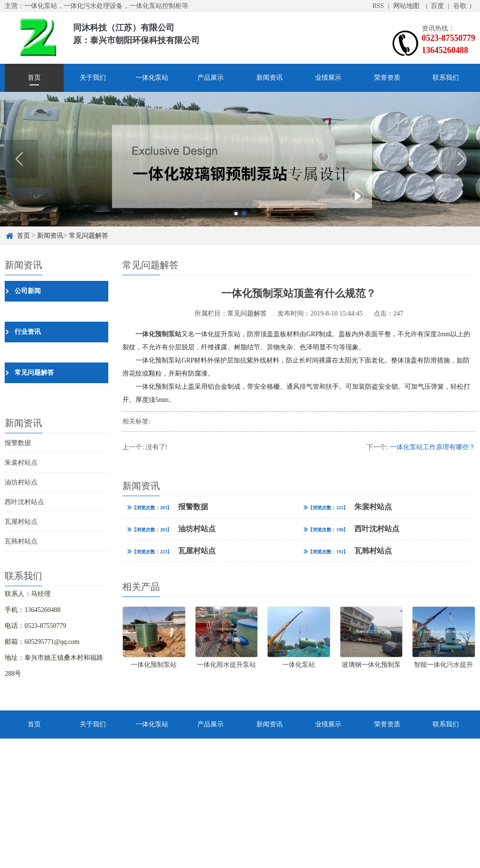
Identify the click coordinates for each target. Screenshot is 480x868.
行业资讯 (28, 332)
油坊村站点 (21, 482)
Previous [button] (19, 159)
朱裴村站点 (21, 463)
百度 (437, 6)
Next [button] (461, 159)
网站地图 (406, 6)
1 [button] (236, 214)
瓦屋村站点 (21, 522)
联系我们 (446, 78)
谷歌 (460, 6)
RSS (378, 6)
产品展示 (210, 78)
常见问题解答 (89, 236)
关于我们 (93, 78)
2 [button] (244, 214)
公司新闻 (28, 291)
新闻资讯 (270, 78)
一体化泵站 (152, 78)
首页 (34, 78)
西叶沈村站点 (24, 502)
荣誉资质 (387, 78)
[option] (240, 159)
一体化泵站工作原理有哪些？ (433, 447)
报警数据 (18, 443)
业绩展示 (328, 78)
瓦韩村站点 (21, 541)
